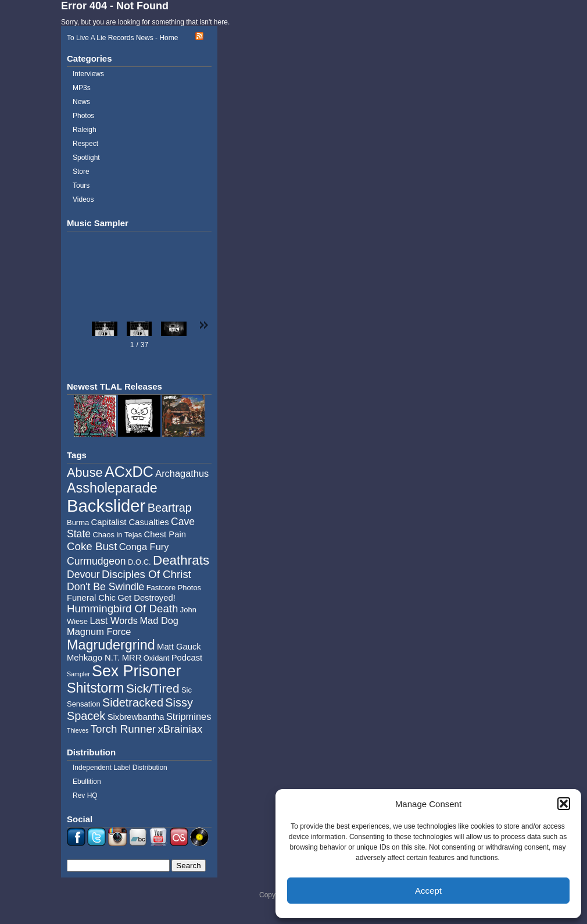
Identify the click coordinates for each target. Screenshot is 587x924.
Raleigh (85, 130)
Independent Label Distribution (120, 768)
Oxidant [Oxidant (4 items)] (157, 658)
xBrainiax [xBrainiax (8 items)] (180, 729)
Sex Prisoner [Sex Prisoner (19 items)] (136, 671)
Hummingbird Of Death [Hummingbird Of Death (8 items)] (122, 609)
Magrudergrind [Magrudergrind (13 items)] (111, 645)
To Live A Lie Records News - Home (122, 38)
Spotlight (86, 158)
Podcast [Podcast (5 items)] (187, 658)
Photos (83, 116)
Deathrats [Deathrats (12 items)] (181, 560)
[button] (564, 804)
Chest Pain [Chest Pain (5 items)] (165, 534)
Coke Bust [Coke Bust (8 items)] (92, 546)
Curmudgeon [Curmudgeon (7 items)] (96, 561)
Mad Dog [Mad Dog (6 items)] (159, 620)
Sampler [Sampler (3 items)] (78, 674)
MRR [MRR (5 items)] (132, 658)
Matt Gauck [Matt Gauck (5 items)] (179, 647)
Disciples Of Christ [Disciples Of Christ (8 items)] (146, 574)
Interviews (88, 74)
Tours (81, 185)
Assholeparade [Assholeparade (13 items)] (112, 488)
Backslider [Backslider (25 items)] (106, 506)
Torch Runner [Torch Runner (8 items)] (123, 729)
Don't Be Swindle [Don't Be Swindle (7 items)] (105, 587)
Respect (85, 144)
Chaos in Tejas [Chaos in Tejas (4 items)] (117, 535)
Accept (428, 891)
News (81, 102)
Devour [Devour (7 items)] (83, 575)
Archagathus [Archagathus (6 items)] (182, 473)
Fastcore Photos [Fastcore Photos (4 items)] (174, 588)
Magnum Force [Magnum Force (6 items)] (99, 632)
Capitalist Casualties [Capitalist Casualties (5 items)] (130, 522)
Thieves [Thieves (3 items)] (78, 730)
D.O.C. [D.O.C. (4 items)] (139, 562)
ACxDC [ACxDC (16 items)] (129, 472)
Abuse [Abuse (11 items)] (85, 472)
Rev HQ (85, 795)
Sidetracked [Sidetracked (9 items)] (133, 702)
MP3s (82, 88)
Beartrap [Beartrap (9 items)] (170, 508)
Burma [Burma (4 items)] (78, 522)
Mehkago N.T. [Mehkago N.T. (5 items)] (93, 658)
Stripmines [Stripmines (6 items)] (189, 716)
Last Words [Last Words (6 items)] (114, 620)
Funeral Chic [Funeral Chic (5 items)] (91, 598)
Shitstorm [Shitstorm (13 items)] (96, 688)
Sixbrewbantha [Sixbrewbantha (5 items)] (136, 717)
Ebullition (87, 782)
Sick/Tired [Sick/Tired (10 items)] (153, 688)
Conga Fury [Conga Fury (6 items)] (144, 547)
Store (81, 172)
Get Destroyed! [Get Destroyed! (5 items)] (146, 598)
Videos (83, 199)
